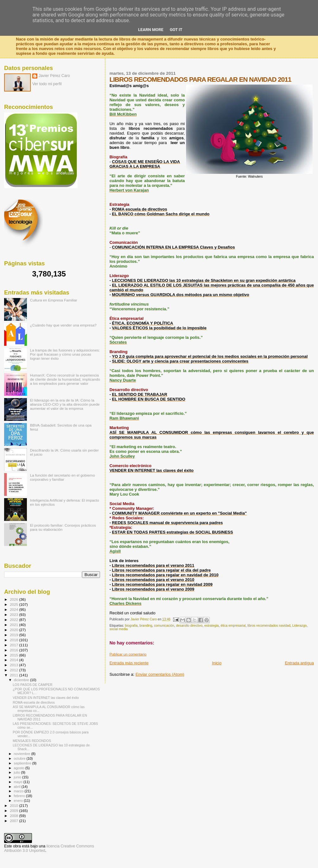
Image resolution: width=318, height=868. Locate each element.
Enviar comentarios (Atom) (160, 674)
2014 (14, 660)
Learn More (151, 30)
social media (119, 629)
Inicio (217, 663)
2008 (14, 816)
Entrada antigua (299, 663)
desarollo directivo (189, 626)
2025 (14, 604)
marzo (19, 791)
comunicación (164, 626)
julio (18, 772)
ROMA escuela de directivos (34, 702)
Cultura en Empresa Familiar (54, 300)
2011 (14, 675)
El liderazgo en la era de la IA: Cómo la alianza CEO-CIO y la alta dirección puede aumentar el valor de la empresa (65, 404)
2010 (14, 805)
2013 (14, 665)
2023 (14, 615)
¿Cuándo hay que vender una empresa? (63, 325)
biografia (131, 626)
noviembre (23, 754)
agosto (20, 768)
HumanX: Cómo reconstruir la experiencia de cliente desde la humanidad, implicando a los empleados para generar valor (65, 379)
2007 (14, 821)
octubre (20, 758)
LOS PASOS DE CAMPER (33, 685)
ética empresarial (233, 626)
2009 (14, 811)
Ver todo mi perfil (47, 84)
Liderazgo (300, 626)
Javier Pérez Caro (54, 76)
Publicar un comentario (128, 654)
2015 (14, 655)
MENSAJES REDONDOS (32, 741)
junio (18, 777)
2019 (14, 635)
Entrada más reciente (129, 663)
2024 (14, 609)
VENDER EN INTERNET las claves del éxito (46, 698)
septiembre (23, 763)
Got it (176, 30)
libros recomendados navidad (269, 626)
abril (18, 787)
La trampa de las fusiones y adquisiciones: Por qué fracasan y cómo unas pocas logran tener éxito (65, 354)
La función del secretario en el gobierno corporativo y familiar (62, 477)
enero (19, 801)
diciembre (22, 680)
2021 (14, 625)
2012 (14, 670)
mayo (19, 782)
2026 (14, 599)
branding (146, 626)
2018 (14, 640)
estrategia (212, 626)
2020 (14, 630)
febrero (20, 796)
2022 (14, 620)
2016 (14, 650)
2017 (14, 645)
